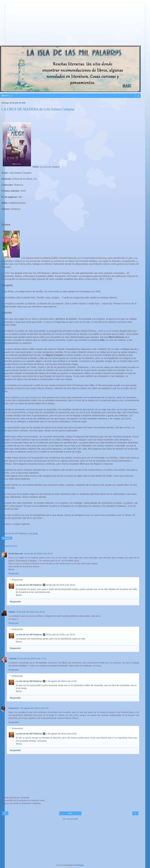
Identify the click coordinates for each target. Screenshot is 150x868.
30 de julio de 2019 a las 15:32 (61, 585)
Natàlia (12, 612)
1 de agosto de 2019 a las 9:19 (34, 708)
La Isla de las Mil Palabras (29, 585)
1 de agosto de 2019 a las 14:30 (61, 734)
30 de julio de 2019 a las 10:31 (31, 612)
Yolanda (13, 658)
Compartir (7, 538)
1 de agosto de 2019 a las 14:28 (61, 681)
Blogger (80, 865)
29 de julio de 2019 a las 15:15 (38, 554)
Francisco (13, 708)
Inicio (70, 813)
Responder (14, 573)
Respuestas (17, 580)
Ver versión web (70, 819)
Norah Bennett (16, 554)
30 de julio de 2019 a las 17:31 (32, 658)
